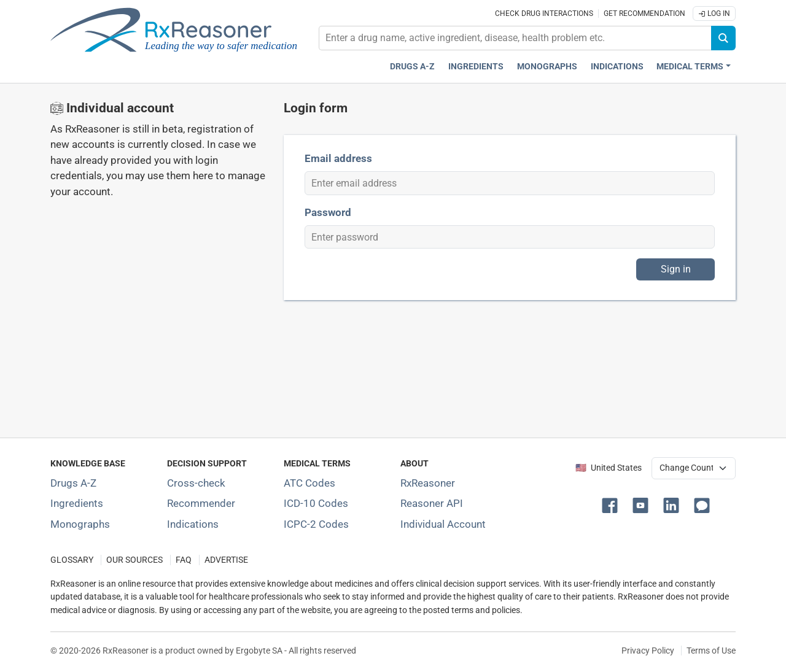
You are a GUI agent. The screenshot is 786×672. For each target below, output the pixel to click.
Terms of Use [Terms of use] (711, 651)
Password (328, 212)
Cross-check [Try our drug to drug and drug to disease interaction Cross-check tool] (196, 483)
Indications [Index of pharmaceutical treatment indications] (193, 524)
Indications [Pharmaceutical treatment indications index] (617, 67)
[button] (612, 504)
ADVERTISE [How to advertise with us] (226, 560)
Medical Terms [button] (690, 67)
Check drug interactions (544, 14)
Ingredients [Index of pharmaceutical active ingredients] (77, 503)
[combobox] (515, 38)
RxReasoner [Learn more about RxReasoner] (428, 483)
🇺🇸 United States (609, 468)
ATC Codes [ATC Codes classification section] (309, 483)
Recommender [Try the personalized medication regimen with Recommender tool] (201, 503)
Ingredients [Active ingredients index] (476, 67)
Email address (338, 158)
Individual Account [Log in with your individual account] (443, 524)
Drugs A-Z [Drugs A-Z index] (412, 67)
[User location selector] (694, 468)
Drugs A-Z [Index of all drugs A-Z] (73, 483)
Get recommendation (644, 14)
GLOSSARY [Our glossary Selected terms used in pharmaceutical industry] (72, 560)
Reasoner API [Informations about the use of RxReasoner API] (432, 503)
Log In (714, 14)
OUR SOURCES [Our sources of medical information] (134, 560)
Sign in (676, 269)
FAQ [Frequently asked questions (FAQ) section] (184, 560)
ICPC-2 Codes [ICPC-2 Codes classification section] (316, 524)
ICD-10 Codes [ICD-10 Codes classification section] (316, 503)
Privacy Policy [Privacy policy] (648, 651)
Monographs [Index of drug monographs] (80, 524)
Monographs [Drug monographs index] (547, 67)
